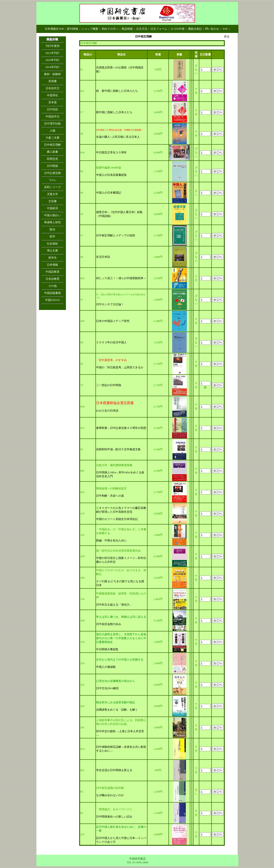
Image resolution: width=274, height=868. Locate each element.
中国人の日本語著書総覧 (111, 175)
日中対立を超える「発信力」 (114, 605)
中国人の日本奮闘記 (109, 193)
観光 (52, 229)
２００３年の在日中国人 (111, 342)
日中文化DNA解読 (107, 688)
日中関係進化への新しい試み (114, 817)
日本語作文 (53, 88)
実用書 (53, 81)
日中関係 (52, 166)
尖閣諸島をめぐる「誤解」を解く (117, 710)
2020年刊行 (53, 60)
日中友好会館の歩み (109, 624)
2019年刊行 (53, 67)
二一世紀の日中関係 (109, 385)
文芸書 (53, 201)
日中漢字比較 (52, 124)
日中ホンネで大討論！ (110, 304)
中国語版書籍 (52, 293)
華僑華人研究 (52, 222)
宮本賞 (53, 102)
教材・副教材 (52, 74)
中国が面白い (52, 215)
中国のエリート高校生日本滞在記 (117, 519)
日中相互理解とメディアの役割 (116, 235)
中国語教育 (53, 272)
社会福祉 (52, 244)
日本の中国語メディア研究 (113, 321)
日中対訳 (52, 109)
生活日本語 (103, 257)
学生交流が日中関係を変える (114, 770)
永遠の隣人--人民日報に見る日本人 (118, 137)
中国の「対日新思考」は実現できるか (120, 367)
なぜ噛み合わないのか (110, 795)
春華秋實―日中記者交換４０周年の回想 (121, 428)
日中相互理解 (52, 145)
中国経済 (52, 208)
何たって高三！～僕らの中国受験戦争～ (121, 278)
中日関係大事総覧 (107, 649)
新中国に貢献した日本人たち (114, 112)
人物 (52, 131)
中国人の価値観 (106, 667)
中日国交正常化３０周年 (111, 152)
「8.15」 (53, 180)
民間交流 (52, 159)
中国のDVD (52, 300)
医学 (52, 236)
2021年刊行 (53, 53)
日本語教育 (53, 279)
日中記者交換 (52, 173)
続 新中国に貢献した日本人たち (117, 91)
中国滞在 (52, 95)
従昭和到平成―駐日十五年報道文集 (118, 449)
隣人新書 (52, 152)
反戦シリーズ (52, 187)
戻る (227, 36)
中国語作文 (53, 116)
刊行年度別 (53, 46)
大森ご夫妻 (53, 138)
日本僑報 (52, 265)
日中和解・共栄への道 (110, 496)
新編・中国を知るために (111, 540)
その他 (53, 286)
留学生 (53, 258)
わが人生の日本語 (107, 411)
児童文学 (52, 194)
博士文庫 (52, 251)
